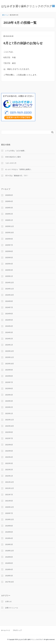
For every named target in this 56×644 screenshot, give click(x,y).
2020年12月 (10, 507)
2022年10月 (10, 426)
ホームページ (6, 630)
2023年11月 (10, 357)
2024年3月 (9, 332)
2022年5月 (9, 451)
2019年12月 (10, 519)
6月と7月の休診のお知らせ (23, 43)
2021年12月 (10, 482)
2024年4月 (9, 326)
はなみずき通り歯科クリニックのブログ (27, 6)
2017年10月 (10, 582)
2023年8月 (9, 376)
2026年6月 (9, 195)
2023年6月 (9, 388)
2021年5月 (9, 501)
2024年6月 (9, 314)
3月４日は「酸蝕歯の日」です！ (17, 176)
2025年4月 (9, 264)
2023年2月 (9, 407)
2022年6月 (9, 445)
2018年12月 (10, 551)
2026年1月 (9, 220)
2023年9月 (9, 370)
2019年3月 (9, 544)
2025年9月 (9, 239)
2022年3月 (9, 463)
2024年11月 (10, 289)
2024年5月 (9, 320)
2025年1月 (9, 276)
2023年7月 (9, 382)
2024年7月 (9, 307)
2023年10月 (10, 364)
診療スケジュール (12, 608)
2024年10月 (10, 295)
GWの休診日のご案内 (13, 157)
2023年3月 (9, 401)
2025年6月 (9, 251)
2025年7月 (9, 245)
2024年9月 (9, 301)
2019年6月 (9, 532)
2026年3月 (9, 208)
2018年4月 (9, 569)
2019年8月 (9, 526)
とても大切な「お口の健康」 (16, 151)
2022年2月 (9, 470)
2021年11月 (10, 488)
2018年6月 (9, 563)
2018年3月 (9, 576)
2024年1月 (9, 345)
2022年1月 (9, 476)
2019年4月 (9, 538)
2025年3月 (9, 270)
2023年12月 (10, 351)
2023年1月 (9, 413)
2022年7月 (9, 438)
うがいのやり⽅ (11, 163)
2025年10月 (10, 233)
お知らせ (8, 601)
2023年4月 (9, 395)
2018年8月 (9, 557)
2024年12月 (10, 283)
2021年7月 (9, 495)
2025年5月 (9, 258)
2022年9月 (9, 432)
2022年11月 (10, 420)
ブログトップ (17, 630)
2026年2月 (9, 214)
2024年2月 (9, 339)
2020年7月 (9, 513)
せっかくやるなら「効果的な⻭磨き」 (19, 169)
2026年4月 (9, 201)
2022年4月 (9, 457)
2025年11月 (10, 226)
